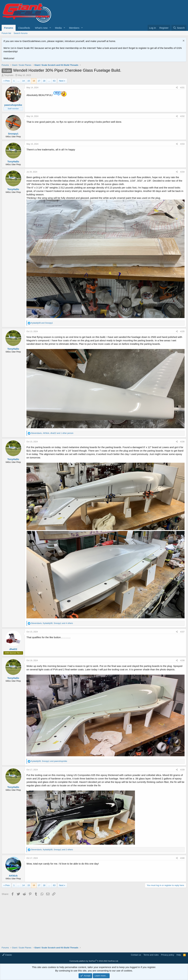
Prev (7, 81)
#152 (182, 116)
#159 (182, 770)
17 (39, 81)
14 (23, 81)
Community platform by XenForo (94, 961)
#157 (182, 632)
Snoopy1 (13, 134)
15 (29, 81)
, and (49, 761)
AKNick (13, 876)
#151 (182, 88)
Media (58, 28)
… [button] (18, 81)
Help (179, 955)
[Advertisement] (94, 920)
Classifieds (24, 28)
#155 (182, 331)
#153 (182, 144)
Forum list (6, 33)
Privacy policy (168, 955)
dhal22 (13, 649)
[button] (50, 28)
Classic (7, 955)
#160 (182, 858)
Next (61, 81)
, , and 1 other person (52, 433)
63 (54, 81)
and (42, 323)
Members (74, 28)
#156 (182, 442)
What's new (41, 28)
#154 (182, 172)
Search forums (21, 33)
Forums (9, 28)
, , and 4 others (52, 623)
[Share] (177, 88)
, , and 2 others (52, 850)
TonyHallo (9, 75)
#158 (182, 660)
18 (44, 81)
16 (34, 81)
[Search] (179, 28)
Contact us (136, 955)
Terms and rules (151, 955)
